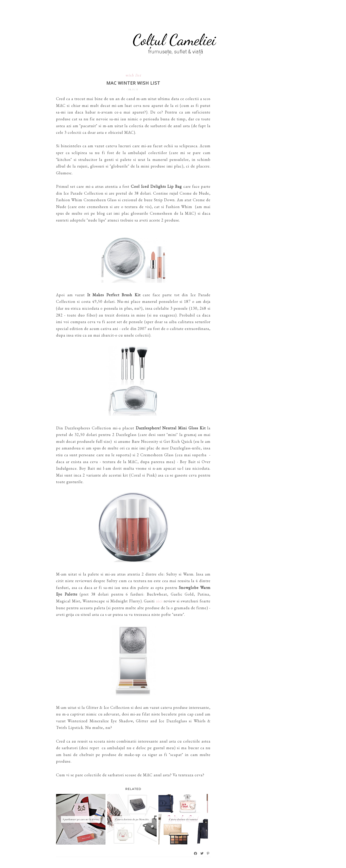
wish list (133, 75)
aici (159, 601)
